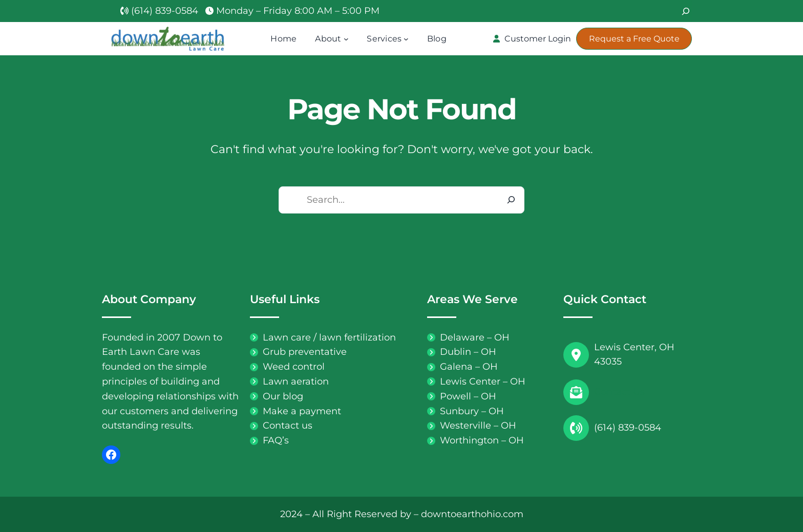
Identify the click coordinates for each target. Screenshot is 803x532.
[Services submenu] (406, 39)
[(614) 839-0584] (159, 11)
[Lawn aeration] (289, 382)
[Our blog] (277, 397)
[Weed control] (287, 367)
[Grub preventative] (298, 352)
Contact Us (619, 392)
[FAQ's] (269, 441)
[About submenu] (346, 39)
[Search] (686, 11)
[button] (532, 39)
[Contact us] (281, 426)
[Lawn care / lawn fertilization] (323, 338)
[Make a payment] (295, 411)
